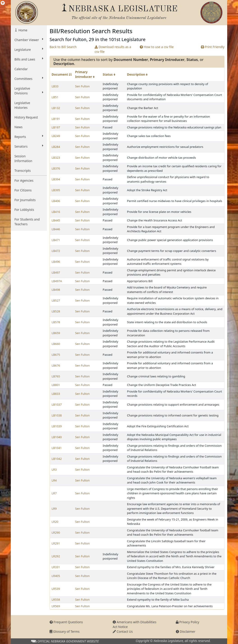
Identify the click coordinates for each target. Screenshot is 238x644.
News (18, 127)
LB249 (56, 136)
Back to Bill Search (63, 47)
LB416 (56, 212)
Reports (29, 137)
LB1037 (57, 405)
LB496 (56, 262)
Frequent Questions (66, 622)
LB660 (56, 344)
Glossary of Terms (65, 631)
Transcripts (23, 171)
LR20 (55, 522)
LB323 (56, 158)
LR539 (56, 589)
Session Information (23, 158)
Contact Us (123, 631)
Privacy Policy (188, 622)
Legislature (29, 49)
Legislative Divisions (29, 91)
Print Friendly (213, 47)
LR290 (56, 532)
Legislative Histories (22, 105)
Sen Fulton (82, 86)
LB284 (56, 147)
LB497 (56, 272)
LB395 (56, 190)
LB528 (56, 311)
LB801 (56, 385)
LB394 (56, 179)
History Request (26, 117)
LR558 (56, 600)
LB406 (56, 201)
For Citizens (23, 190)
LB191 (56, 119)
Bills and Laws (29, 59)
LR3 (54, 470)
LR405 (56, 576)
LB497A (57, 281)
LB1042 (57, 459)
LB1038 (57, 415)
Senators (29, 146)
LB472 (56, 251)
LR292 (56, 556)
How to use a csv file (157, 47)
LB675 (56, 355)
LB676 (56, 365)
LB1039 (57, 426)
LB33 (55, 86)
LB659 (56, 333)
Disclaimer (186, 631)
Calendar (21, 69)
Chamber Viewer (29, 40)
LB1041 (57, 448)
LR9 (54, 509)
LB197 (56, 127)
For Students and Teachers (27, 222)
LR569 (56, 606)
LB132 (56, 108)
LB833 (56, 394)
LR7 (54, 493)
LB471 (56, 240)
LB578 (56, 322)
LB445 (56, 220)
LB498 (56, 290)
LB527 (56, 300)
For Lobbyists (24, 210)
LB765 (56, 376)
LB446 (56, 229)
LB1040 (57, 437)
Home (22, 30)
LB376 (56, 168)
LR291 (56, 543)
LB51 (55, 97)
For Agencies (24, 180)
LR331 (56, 567)
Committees (29, 79)
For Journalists (25, 200)
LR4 (54, 480)
